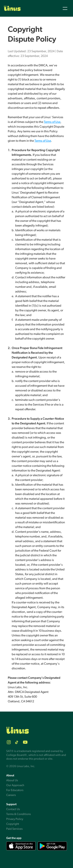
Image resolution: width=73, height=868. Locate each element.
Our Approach (15, 785)
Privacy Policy (15, 819)
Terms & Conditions (18, 814)
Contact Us (13, 809)
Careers (11, 795)
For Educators (15, 790)
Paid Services (14, 829)
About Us (12, 780)
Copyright (13, 824)
